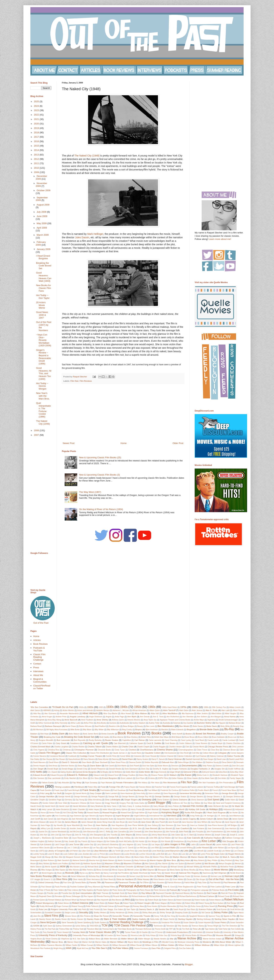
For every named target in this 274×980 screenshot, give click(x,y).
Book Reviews (40, 644)
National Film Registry (189, 873)
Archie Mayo (199, 720)
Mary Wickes (44, 864)
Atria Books (101, 723)
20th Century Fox (219, 707)
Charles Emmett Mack (40, 747)
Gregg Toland (110, 803)
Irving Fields (195, 816)
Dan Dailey (35, 759)
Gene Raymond (170, 793)
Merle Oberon (36, 867)
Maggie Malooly (234, 854)
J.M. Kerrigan (208, 816)
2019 (37, 128)
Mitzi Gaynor (148, 870)
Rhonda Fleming (103, 896)
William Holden (168, 945)
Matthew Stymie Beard (92, 864)
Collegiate (222, 753)
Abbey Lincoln (235, 707)
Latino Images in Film (174, 844)
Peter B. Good (169, 887)
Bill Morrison (38, 730)
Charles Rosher (78, 747)
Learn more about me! (220, 239)
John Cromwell (135, 832)
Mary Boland (199, 860)
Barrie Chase (71, 726)
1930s (110, 707)
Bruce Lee (232, 737)
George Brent (228, 793)
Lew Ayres (232, 848)
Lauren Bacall (206, 844)
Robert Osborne (80, 903)
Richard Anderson (139, 896)
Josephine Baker (62, 838)
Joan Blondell (167, 828)
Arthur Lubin (76, 723)
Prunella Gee (67, 893)
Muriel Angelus (48, 873)
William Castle (71, 945)
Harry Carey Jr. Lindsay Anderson (136, 806)
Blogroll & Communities (40, 680)
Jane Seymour (188, 822)
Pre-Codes (233, 890)
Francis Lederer (197, 787)
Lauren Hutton (221, 845)
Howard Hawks (93, 813)
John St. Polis (80, 835)
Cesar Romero (201, 743)
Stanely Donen (45, 919)
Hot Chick (67, 813)
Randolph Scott (118, 893)
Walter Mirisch (127, 939)
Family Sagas (235, 778)
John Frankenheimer (215, 832)
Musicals (70, 873)
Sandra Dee (164, 909)
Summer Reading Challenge (126, 922)
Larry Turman (142, 845)
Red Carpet (212, 893)
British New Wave (161, 737)
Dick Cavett (109, 766)
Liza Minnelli (198, 851)
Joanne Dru (43, 832)
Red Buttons (198, 893)
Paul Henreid (215, 883)
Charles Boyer (217, 743)
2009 (37, 172)
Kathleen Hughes (37, 841)
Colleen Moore (208, 753)
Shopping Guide (181, 913)
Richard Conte (224, 896)
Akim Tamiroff (169, 710)
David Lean (221, 759)
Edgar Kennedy (160, 772)
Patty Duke (202, 883)
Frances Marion (145, 787)
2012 (37, 159)
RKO (127, 900)
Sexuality (84, 912)
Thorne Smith (160, 929)
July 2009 (42, 212)
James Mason (71, 822)
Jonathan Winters (204, 835)
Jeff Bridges (232, 825)
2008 (37, 430)
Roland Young (77, 906)
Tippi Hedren (210, 929)
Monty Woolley (190, 870)
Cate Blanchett (120, 743)
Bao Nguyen (220, 723)
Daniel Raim (127, 759)
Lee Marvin (85, 848)
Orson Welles (178, 879)
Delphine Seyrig (212, 762)
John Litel (55, 835)
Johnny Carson (142, 835)
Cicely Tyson (120, 750)
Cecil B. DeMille (154, 743)
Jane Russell (173, 822)
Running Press (225, 906)
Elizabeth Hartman (220, 775)
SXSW (36, 926)
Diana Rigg (82, 766)
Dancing (115, 759)
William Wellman (202, 945)
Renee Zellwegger (73, 896)
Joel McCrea (74, 832)
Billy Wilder (99, 730)
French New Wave (229, 790)
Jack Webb (92, 819)
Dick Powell (134, 766)
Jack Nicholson (78, 819)
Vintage (238, 935)
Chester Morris (198, 747)
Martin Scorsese (124, 860)
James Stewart (87, 822)
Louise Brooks (130, 854)
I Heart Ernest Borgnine (43, 257)
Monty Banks (175, 870)
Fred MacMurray (136, 790)
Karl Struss (179, 838)
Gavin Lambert (111, 793)
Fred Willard (152, 790)
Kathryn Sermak (54, 841)
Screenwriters (36, 913)
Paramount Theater (127, 882)
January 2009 (44, 249)
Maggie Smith (36, 857)
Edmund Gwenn (209, 772)
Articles (37, 640)
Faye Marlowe (107, 783)
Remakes (59, 896)
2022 (37, 115)
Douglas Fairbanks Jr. (200, 769)
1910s (81, 707)
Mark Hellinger (95, 234)
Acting (57, 710)
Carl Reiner (140, 740)
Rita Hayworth (103, 900)
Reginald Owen (45, 896)
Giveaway (147, 800)
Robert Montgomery (45, 903)
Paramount (110, 882)
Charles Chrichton (233, 743)
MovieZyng (239, 870)
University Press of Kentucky (53, 935)
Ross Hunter (152, 906)
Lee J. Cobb (72, 848)
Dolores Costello (222, 766)
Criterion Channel (166, 756)
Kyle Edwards (46, 845)
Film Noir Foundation (207, 783)
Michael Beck (93, 867)
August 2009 (43, 205)
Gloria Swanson (198, 800)
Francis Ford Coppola (178, 787)
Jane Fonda (133, 822)
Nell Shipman (220, 873)
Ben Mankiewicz (166, 726)
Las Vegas (156, 845)
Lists (186, 851)
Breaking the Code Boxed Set (44, 266)
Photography (131, 890)
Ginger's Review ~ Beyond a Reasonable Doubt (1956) (43, 357)
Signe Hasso (238, 913)
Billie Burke (75, 730)
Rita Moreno (117, 900)
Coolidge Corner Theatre (91, 756)
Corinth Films (111, 756)
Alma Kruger (47, 717)
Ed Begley (104, 772)
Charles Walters (112, 747)
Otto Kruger (200, 879)
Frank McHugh (73, 790)
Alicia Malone (141, 713)
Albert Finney (238, 710)
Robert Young (204, 903)
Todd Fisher (223, 929)
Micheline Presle (227, 867)
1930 (101, 707)
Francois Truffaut (213, 787)
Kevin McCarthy (125, 841)
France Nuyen (130, 787)
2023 (37, 110)
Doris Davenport (131, 769)
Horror (43, 813)
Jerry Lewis (105, 828)
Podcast (173, 890)
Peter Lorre (230, 887)
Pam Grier (67, 883)
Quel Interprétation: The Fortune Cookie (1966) (43, 410)
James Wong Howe (104, 822)
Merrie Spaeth (51, 867)
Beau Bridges (129, 726)
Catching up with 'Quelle (95, 743)
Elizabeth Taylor (237, 775)
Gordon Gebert (49, 803)
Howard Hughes (110, 812)
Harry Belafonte (97, 806)
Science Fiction (206, 909)
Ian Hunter (234, 813)
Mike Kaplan (60, 870)
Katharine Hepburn (213, 838)
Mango (48, 857)
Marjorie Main (214, 857)
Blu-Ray (229, 729)
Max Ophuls (150, 864)
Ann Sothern (202, 717)
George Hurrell (64, 797)
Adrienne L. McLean (121, 710)
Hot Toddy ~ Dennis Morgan (42, 386)
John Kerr (43, 835)
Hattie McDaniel (214, 806)
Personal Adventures (136, 886)
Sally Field (82, 909)
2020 (37, 124)
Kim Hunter (140, 841)
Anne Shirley (102, 720)
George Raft (113, 797)
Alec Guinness (50, 714)
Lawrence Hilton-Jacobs (40, 848)
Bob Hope (45, 734)
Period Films (109, 887)
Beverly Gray (238, 726)
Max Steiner (163, 864)
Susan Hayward (205, 923)
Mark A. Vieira (229, 857)
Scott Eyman (222, 909)
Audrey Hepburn (139, 723)
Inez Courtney (61, 816)
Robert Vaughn (144, 903)
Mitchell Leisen (133, 870)
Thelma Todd (78, 929)
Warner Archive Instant (212, 939)
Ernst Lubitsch (127, 778)
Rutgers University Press (62, 909)
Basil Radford (100, 726)
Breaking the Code (52, 737)
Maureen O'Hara (112, 863)
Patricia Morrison (174, 883)
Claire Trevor (202, 750)
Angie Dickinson (96, 717)
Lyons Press (205, 854)
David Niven (54, 762)
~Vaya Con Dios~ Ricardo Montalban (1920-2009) (44, 340)
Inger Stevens (90, 816)
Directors (175, 766)
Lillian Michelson (101, 851)
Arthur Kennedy (61, 723)
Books (156, 733)
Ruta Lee (43, 909)
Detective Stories (68, 766)
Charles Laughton (61, 747)
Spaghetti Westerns (197, 916)
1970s (183, 707)
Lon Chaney (239, 851)
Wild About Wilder (223, 942)
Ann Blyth (132, 717)
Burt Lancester (63, 740)
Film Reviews (86, 381)
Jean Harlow (102, 825)
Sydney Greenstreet (64, 926)
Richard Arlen (155, 896)
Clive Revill (184, 753)
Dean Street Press (118, 762)
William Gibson (151, 945)
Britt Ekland (176, 737)
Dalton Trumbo (234, 756)
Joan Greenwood (215, 828)
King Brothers (193, 841)
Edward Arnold (40, 775)
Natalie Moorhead (140, 873)
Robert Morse (63, 903)
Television (170, 926)
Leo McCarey (142, 848)
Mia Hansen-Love (77, 867)
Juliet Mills (153, 838)
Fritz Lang (45, 793)
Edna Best (223, 772)
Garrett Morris (81, 793)
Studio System (100, 923)
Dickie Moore (163, 766)
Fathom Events (48, 783)
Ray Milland (147, 893)
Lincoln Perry (129, 851)
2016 (37, 141)
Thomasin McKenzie (143, 929)
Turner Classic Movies (100, 932)
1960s (152, 707)
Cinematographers (186, 750)
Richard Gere (238, 896)
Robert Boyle (153, 900)
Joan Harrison (231, 828)
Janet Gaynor (230, 822)
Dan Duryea (48, 759)
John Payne (67, 835)
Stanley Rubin (93, 919)
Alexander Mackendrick (69, 714)
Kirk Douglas (228, 841)
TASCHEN (94, 926)
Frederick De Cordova (170, 790)
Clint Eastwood (170, 753)
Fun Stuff (57, 793)
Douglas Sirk (219, 769)
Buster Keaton (112, 740)
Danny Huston (142, 759)
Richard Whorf (71, 900)
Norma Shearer (165, 876)
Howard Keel (126, 813)
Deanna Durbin (135, 762)
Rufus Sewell (209, 906)
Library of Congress (57, 851)
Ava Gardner (188, 723)
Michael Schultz (177, 867)
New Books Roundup (41, 876)
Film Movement (170, 782)
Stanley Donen (61, 919)
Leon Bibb (155, 848)
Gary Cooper (96, 793)
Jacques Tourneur (143, 819)
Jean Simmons (167, 825)
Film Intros (155, 783)
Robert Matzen (215, 900)
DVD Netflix (36, 772)
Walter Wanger (144, 939)
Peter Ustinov (73, 890)
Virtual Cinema (51, 939)
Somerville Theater (121, 916)
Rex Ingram (89, 896)
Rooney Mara (138, 906)
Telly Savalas (183, 926)
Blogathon (191, 729)
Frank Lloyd (59, 790)
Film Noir (74, 381)
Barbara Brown (235, 723)
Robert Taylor (129, 903)
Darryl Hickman (175, 759)
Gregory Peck (125, 803)
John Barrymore (89, 832)
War (172, 939)
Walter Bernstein (111, 939)
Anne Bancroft (71, 720)
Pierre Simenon (160, 890)
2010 (37, 168)
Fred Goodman (119, 790)
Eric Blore (83, 778)
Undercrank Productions (177, 932)
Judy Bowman (94, 838)
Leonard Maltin (169, 848)
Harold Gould (36, 806)
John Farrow (171, 832)
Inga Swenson (75, 816)
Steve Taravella (68, 923)
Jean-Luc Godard (197, 825)
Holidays (214, 809)
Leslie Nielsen (218, 848)
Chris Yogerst (39, 750)
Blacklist (165, 730)
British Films (146, 737)
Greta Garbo (139, 803)
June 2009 (42, 216)
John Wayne (126, 835)
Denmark (240, 762)
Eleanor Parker (157, 775)
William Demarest (119, 945)
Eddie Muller (145, 772)
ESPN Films (163, 778)
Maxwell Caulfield (194, 864)
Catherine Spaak (136, 743)
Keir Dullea (111, 841)
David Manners (39, 762)
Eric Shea (95, 778)
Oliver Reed (108, 879)
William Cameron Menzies (51, 945)
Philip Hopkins (87, 890)
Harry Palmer (174, 806)
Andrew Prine (61, 717)
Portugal (184, 890)
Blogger (189, 964)
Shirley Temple (165, 913)
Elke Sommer (39, 778)
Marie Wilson (125, 857)
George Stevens (196, 797)
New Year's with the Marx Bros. (43, 396)
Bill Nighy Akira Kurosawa (57, 730)
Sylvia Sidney (81, 926)
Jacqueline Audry (107, 819)
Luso (183, 854)
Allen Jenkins (202, 714)
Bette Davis (212, 726)
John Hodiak (231, 832)
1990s (206, 707)
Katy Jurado (69, 841)
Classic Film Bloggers (49, 753)
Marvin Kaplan (156, 860)
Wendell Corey (168, 942)
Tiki (177, 929)
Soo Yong (171, 916)
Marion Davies (198, 857)
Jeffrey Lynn (46, 828)
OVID (33, 883)
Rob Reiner (140, 900)
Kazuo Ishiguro (97, 841)
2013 (37, 155)
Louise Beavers (115, 854)
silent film (37, 916)
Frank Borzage (229, 787)
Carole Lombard (229, 740)
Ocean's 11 (48, 879)
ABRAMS (47, 710)
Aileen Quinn (155, 710)
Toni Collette (236, 929)
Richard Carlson (207, 896)
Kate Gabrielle (194, 838)
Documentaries (189, 766)
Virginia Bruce (36, 939)
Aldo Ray (37, 714)
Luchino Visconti (146, 854)
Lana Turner (74, 844)
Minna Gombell (102, 870)
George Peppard (98, 797)
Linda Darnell (143, 851)
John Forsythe (197, 832)
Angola (109, 717)
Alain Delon (184, 710)
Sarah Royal (178, 909)
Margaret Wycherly (109, 857)
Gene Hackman (127, 793)
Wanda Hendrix (160, 939)
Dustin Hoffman (235, 769)
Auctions (113, 723)
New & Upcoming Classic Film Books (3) (99, 475)
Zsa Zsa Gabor (185, 948)
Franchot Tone (160, 787)
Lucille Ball (160, 854)
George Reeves (128, 797)
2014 (37, 150)
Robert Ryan (114, 903)
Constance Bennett (57, 756)
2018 (37, 132)
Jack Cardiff (35, 819)
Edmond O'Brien (191, 772)
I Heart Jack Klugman (216, 812)
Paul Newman (230, 882)
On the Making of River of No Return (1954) (101, 509)
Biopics (139, 729)
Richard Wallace (55, 900)
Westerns (207, 942)
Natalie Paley (156, 873)
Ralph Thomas (102, 893)
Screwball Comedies (53, 913)
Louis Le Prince (99, 854)
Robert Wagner (161, 903)
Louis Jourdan (83, 854)
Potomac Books (218, 890)
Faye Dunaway (91, 783)
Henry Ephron (122, 809)
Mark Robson (49, 860)
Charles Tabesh (95, 747)
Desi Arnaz (53, 766)
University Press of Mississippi (87, 935)
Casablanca (75, 743)
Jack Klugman (63, 819)
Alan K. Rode (212, 710)
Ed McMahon (117, 772)
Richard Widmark (87, 900)
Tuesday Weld (78, 932)
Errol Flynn (140, 778)
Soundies (182, 916)
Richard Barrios (170, 896)
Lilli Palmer (74, 851)
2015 (37, 146)
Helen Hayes (94, 809)
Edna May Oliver (237, 772)
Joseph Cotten (220, 835)
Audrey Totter (154, 723)
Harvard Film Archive (193, 806)
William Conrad (87, 945)
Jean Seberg (153, 825)
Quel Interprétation (84, 893)
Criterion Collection (185, 756)
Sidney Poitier (221, 912)
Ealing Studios (66, 772)
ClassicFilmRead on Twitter (42, 687)
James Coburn (206, 819)
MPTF (36, 873)
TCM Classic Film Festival (130, 925)
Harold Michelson (80, 806)
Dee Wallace (197, 762)
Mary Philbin (212, 860)
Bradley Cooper (227, 734)
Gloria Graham (163, 800)
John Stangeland (96, 835)
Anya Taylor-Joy (150, 720)
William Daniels (103, 945)
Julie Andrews (140, 838)
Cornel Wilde (125, 756)
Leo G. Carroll (127, 848)
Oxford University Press (49, 882)
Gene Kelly (141, 793)
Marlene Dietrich (79, 860)
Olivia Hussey (143, 879)
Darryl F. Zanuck (158, 759)
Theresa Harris (108, 929)
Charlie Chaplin (143, 747)
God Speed (213, 800)
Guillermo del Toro (180, 803)
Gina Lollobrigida (113, 800)
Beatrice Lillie (114, 726)
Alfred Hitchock (90, 713)
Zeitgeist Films (170, 948)
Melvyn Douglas (225, 864)
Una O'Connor (157, 932)
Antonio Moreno (134, 720)
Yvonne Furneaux (141, 948)
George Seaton (180, 797)
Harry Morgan (159, 806)
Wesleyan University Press (188, 942)
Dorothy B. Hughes (161, 769)
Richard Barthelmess (188, 896)
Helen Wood (108, 809)
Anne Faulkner (87, 720)
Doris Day (145, 769)
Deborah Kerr (168, 762)
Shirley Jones (133, 913)
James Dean (223, 819)
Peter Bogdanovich (186, 887)
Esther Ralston (177, 778)
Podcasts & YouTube (39, 649)
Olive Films (62, 879)
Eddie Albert (131, 772)
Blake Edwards (177, 730)
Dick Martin (122, 766)
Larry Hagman (128, 845)
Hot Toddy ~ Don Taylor (43, 297)
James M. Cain (55, 822)
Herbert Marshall (152, 809)
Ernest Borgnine (109, 778)
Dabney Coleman (217, 756)
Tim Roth (186, 929)
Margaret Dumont (73, 857)
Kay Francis (82, 841)
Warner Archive (187, 938)
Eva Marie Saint (208, 778)
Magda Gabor (219, 854)
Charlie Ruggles (159, 747)
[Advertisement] (123, 413)
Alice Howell (126, 714)
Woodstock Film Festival (40, 948)
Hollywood (228, 809)
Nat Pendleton (124, 873)
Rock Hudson (218, 903)
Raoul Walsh (133, 893)
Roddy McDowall (46, 906)
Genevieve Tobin (212, 793)
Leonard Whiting (186, 848)
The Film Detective (229, 926)
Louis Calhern (69, 854)
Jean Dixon (88, 825)
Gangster (68, 793)
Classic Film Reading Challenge (39, 657)
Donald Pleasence (98, 769)
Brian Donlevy (132, 737)
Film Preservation (226, 783)
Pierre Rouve (145, 890)
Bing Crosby (127, 730)
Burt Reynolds (80, 740)
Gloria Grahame (180, 800)
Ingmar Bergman (106, 816)
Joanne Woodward (59, 832)
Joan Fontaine (198, 828)
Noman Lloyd (135, 876)
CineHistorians (146, 750)
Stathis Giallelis (139, 919)
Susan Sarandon (237, 923)
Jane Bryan (120, 822)
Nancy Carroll (109, 873)
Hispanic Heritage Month (173, 809)
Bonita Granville (108, 734)
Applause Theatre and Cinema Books (175, 720)
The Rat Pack (50, 929)
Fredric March (203, 790)
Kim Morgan (153, 841)
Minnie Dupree (118, 870)
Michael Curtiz (143, 867)
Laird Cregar (60, 845)
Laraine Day (89, 845)
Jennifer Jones (75, 828)
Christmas (67, 750)
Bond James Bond (91, 734)
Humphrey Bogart (170, 812)
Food (103, 787)
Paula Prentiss (61, 887)
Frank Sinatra (89, 790)
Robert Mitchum (234, 899)
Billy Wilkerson (113, 730)
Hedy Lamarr (47, 809)
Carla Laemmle (155, 740)
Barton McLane (85, 726)
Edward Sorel (113, 775)
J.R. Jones (221, 816)
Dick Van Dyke (148, 766)
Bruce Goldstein (218, 737)
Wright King (58, 948)
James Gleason (39, 822)
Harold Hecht (50, 806)
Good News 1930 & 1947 (42, 315)
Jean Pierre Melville (136, 825)
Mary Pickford (226, 860)
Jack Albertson (235, 816)
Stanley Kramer (77, 919)
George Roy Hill (145, 797)
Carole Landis (213, 740)
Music (60, 873)
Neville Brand (235, 873)
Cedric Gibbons (185, 743)
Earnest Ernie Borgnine (86, 772)
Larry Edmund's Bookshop (108, 845)
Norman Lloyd (232, 876)
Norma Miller (149, 876)
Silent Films (51, 916)
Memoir (238, 864)
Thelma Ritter (64, 929)
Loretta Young (39, 854)
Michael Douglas (160, 867)
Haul (226, 806)
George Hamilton (47, 796)
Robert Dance (167, 900)
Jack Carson (48, 819)
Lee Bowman (58, 848)
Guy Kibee (208, 803)
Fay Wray (77, 782)
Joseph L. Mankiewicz (42, 838)
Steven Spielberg (84, 923)
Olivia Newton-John (161, 879)
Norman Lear (216, 876)
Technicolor (158, 926)
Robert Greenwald (184, 900)
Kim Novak (166, 841)
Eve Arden (222, 778)
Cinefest (132, 750)
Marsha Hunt (94, 860)
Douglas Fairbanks (179, 769)
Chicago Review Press (218, 747)
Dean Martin (87, 762)
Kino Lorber (209, 841)
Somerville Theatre (142, 916)
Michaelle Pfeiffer (210, 867)
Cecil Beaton (170, 743)
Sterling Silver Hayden (225, 919)
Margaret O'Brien (91, 857)
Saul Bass (191, 909)
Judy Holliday (125, 838)
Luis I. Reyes (173, 854)
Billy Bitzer (87, 730)
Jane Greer (146, 822)
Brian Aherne (118, 737)
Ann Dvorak (145, 717)
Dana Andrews (74, 759)
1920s (90, 707)
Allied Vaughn (230, 714)
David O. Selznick (70, 762)
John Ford (183, 831)
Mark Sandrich (63, 860)
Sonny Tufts (159, 916)
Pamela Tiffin (95, 882)
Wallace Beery (95, 939)
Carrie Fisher (47, 743)
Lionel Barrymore (172, 851)
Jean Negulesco (118, 825)
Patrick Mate (189, 883)
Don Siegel (38, 769)
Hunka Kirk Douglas (194, 812)
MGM (63, 867)
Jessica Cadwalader (121, 828)
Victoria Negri (176, 935)
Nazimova (207, 873)
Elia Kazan (186, 775)
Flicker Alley (92, 787)
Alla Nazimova (187, 714)
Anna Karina (230, 717)
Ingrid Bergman (123, 816)
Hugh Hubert (153, 813)
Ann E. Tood (158, 717)
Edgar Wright (175, 772)
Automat (177, 723)
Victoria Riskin (191, 935)
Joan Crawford (182, 828)
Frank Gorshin (45, 790)
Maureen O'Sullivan (132, 863)
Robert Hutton (200, 900)
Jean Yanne (182, 825)
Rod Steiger (232, 903)
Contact (37, 664)
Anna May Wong (54, 720)
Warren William (117, 942)
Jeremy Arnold (91, 828)
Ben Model (184, 726)
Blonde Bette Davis (209, 729)
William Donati (136, 945)
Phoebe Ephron (103, 890)
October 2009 (44, 190)
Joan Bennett (151, 828)
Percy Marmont (94, 887)
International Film (156, 816)
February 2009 (41, 243)
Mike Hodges (47, 870)
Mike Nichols (74, 870)
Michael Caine (108, 867)
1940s (124, 707)
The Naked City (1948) (87, 156)
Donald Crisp (82, 769)
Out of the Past (41, 623)
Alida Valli (155, 714)
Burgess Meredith (46, 740)
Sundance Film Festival (171, 923)
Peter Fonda (202, 887)
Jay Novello (58, 825)
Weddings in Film (150, 942)
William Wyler (219, 945)
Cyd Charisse (201, 756)
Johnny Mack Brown (160, 835)
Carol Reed (199, 740)
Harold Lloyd (64, 806)
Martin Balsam (109, 860)
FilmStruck (79, 787)
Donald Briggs (67, 769)
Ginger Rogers (131, 800)
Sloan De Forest (101, 916)
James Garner (238, 819)
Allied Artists (216, 714)
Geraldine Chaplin (38, 800)
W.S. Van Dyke (79, 939)
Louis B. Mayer (54, 854)
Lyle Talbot (193, 854)
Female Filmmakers (125, 782)
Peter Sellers (59, 890)
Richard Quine (39, 900)
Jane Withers (202, 822)
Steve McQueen (48, 922)
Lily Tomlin (116, 851)
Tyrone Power (130, 932)
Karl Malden (166, 838)
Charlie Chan (127, 747)
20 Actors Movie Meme (41, 305)
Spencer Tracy (214, 916)
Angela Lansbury (78, 717)
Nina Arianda (108, 876)
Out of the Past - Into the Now (224, 879)
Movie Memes (221, 870)
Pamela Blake (80, 883)
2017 (37, 137)
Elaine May (143, 775)
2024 (37, 106)
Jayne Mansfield (73, 825)
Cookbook (72, 756)
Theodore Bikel (93, 929)
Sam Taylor (131, 909)
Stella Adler (155, 919)
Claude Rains (136, 753)
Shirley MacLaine (149, 913)
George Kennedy (81, 797)
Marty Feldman (140, 860)
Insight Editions (140, 816)
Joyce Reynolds (78, 838)
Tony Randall (48, 932)
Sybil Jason (48, 926)
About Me (38, 675)
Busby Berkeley (95, 740)
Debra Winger (183, 762)
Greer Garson (96, 803)
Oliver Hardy (78, 879)
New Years (62, 876)
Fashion (34, 782)
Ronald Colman (108, 906)
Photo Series (118, 890)
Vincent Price (206, 935)
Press (36, 667)
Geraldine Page (55, 800)
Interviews (38, 671)
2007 (37, 435)
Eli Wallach (172, 775)
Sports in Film (230, 916)
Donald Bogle (53, 769)
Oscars (190, 879)
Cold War (196, 753)
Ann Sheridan (188, 717)
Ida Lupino (47, 816)
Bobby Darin (58, 734)
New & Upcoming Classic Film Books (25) (100, 457)
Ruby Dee (183, 906)
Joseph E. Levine (237, 835)
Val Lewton (109, 935)
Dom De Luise (238, 766)
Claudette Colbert (153, 753)
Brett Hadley (104, 737)
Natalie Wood (170, 873)
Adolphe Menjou (103, 710)
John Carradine (120, 832)
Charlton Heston (176, 747)
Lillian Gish (86, 851)
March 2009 (43, 235)
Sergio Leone (70, 913)
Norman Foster (184, 876)
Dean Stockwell (101, 762)
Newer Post (69, 443)
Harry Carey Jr (113, 806)
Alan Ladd (226, 710)
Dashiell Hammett (193, 759)
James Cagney (189, 819)
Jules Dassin (82, 237)
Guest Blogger (157, 803)
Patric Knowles (158, 883)
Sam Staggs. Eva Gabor (113, 909)
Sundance (154, 923)
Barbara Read (36, 726)
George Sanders (162, 796)
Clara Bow (215, 750)
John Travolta (112, 835)
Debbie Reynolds (151, 762)
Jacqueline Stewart (124, 819)
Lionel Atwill (156, 851)
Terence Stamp (198, 926)
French (215, 790)
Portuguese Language (200, 890)
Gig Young (80, 800)
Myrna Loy (84, 873)
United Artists (197, 932)
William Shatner (185, 945)
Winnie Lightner (234, 945)
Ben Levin (150, 726)
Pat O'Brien (144, 883)
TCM (104, 925)
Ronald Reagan (123, 906)
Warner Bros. (57, 942)
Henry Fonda (136, 809)
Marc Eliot (58, 857)
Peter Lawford (216, 887)
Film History (143, 783)
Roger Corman (62, 906)
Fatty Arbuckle (63, 783)
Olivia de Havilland (125, 879)
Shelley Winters (100, 913)
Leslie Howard (202, 848)
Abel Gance (35, 710)
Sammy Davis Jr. (147, 909)
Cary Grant (61, 743)
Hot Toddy (79, 812)
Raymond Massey (182, 893)
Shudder (195, 913)
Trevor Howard (63, 932)
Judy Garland (110, 838)
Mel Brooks (210, 863)
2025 (37, 101)
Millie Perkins (88, 870)
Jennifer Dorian (60, 828)
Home (124, 443)
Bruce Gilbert (203, 737)
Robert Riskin (99, 903)
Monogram (162, 870)
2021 (37, 119)
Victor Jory (163, 935)
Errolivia (152, 778)
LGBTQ (42, 851)
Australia (166, 723)
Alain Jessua (197, 710)
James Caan (174, 819)
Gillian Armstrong (95, 800)
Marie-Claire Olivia (142, 857)
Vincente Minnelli (223, 935)
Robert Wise (190, 903)
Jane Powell (160, 822)
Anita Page (119, 717)
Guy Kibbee (195, 803)
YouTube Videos (120, 948)
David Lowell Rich (236, 759)
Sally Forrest (95, 909)
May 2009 (42, 223)
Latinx (193, 845)
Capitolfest (127, 740)
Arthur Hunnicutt (45, 723)
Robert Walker (176, 903)
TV (118, 932)
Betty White (225, 726)
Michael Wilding (193, 867)
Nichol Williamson (78, 876)
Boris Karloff (177, 734)
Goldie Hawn (230, 800)
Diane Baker (95, 766)
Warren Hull (87, 942)
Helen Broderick (62, 809)
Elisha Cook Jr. (203, 775)
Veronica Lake (136, 935)
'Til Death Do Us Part (63, 707)
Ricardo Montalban (121, 896)
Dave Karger (208, 759)
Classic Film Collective (76, 753)
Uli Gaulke (143, 932)
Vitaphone (65, 939)
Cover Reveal (151, 756)
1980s (195, 707)
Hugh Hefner (139, 813)
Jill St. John (137, 828)
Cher (187, 747)
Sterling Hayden (185, 919)
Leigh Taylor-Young (111, 848)
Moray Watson (205, 870)
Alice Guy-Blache (110, 714)
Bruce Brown (190, 737)
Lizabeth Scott (212, 851)
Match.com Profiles (60, 864)
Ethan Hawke (192, 778)
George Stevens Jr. (214, 797)
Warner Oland (73, 942)
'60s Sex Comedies (39, 707)
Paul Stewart (46, 887)
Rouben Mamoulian (168, 906)
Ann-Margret (216, 717)
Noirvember (121, 876)
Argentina (211, 720)
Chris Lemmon (238, 747)
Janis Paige (45, 825)
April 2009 (42, 228)
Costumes (138, 756)
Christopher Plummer (84, 750)
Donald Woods (115, 769)
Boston (189, 734)
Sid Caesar (206, 913)
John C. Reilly (105, 832)
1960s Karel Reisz (169, 707)
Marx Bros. (172, 860)
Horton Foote (54, 813)
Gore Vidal (63, 803)
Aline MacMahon (170, 713)
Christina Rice (53, 750)
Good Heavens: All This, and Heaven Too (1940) (44, 373)
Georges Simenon (233, 797)
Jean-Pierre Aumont (216, 825)
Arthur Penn (89, 723)
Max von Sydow (178, 864)
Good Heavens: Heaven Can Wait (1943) (44, 277)
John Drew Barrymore (153, 832)
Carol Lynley (186, 740)
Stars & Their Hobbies (115, 919)
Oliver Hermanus (93, 879)
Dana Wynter (103, 759)
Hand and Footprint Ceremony (228, 803)
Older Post (178, 443)
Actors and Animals (85, 710)
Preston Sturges (37, 893)
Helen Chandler (79, 809)
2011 (37, 163)
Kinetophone (179, 841)
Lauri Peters (236, 845)
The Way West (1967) (90, 492)
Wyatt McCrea (82, 948)
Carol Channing (171, 740)
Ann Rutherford (173, 717)
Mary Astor (185, 860)
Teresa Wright (213, 926)
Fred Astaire (105, 790)
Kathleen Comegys (233, 838)
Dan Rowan (60, 759)
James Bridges (159, 819)
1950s (138, 707)
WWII (69, 948)
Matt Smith (76, 864)
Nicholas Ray (94, 876)
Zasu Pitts (156, 948)
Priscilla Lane (52, 893)
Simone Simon (71, 916)
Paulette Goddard (77, 887)
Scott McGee (235, 909)
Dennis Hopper (39, 766)
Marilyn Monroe (180, 857)
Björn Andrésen (152, 730)
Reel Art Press (227, 893)
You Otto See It (99, 948)
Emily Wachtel (70, 778)
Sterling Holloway (204, 919)
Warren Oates (101, 942)
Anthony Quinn (118, 720)
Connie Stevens (40, 756)
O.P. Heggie (35, 879)
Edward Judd (99, 775)
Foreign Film (115, 787)
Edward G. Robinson (78, 775)
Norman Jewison (200, 876)
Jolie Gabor (176, 835)
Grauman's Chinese (78, 803)
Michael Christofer (126, 867)
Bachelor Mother (204, 723)
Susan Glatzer (189, 923)
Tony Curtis (35, 932)
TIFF (171, 929)
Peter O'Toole (45, 890)
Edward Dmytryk (57, 775)
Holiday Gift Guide (197, 809)
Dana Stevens (89, 759)
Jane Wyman (216, 822)
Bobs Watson (74, 734)
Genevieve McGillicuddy (190, 793)
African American (139, 710)
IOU (184, 816)
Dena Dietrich (227, 762)
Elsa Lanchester (54, 778)
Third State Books (125, 929)
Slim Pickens (85, 916)
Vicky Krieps (151, 935)
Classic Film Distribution (100, 753)
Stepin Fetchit (169, 919)
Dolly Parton (207, 766)
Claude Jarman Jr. (120, 753)
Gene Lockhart (154, 793)
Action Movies (68, 710)
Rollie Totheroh (92, 906)
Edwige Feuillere (129, 775)
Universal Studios (213, 932)
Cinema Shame (165, 750)
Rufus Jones (196, 906)
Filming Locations (63, 787)
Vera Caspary (122, 935)
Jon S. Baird (189, 835)
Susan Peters (220, 922)
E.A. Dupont (52, 772)
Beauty (140, 726)
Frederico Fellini (188, 790)
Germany (68, 800)
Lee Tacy (96, 848)
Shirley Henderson (117, 913)
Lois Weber (226, 851)
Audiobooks (124, 723)
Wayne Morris (133, 942)
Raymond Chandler (164, 893)
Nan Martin (96, 873)
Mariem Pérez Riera (161, 857)
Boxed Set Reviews (206, 734)
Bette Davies (198, 726)
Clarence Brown (229, 750)
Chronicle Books (104, 750)
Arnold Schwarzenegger (228, 720)
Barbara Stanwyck (53, 726)
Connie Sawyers (237, 753)
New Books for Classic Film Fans (43, 288)
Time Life (197, 929)
